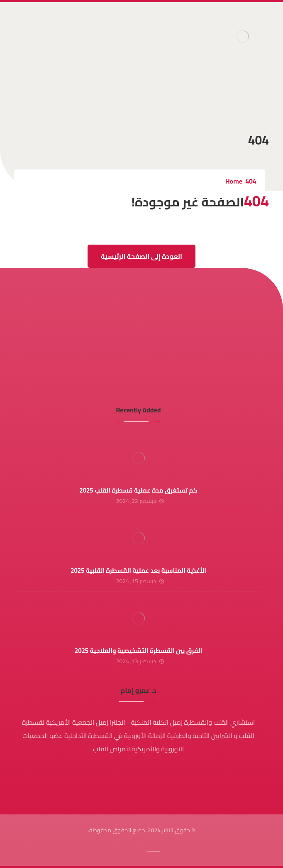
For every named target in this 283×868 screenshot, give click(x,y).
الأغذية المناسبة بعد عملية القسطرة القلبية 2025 (138, 570)
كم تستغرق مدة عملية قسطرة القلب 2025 (138, 490)
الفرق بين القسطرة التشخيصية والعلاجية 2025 (138, 651)
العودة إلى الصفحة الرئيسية (141, 256)
